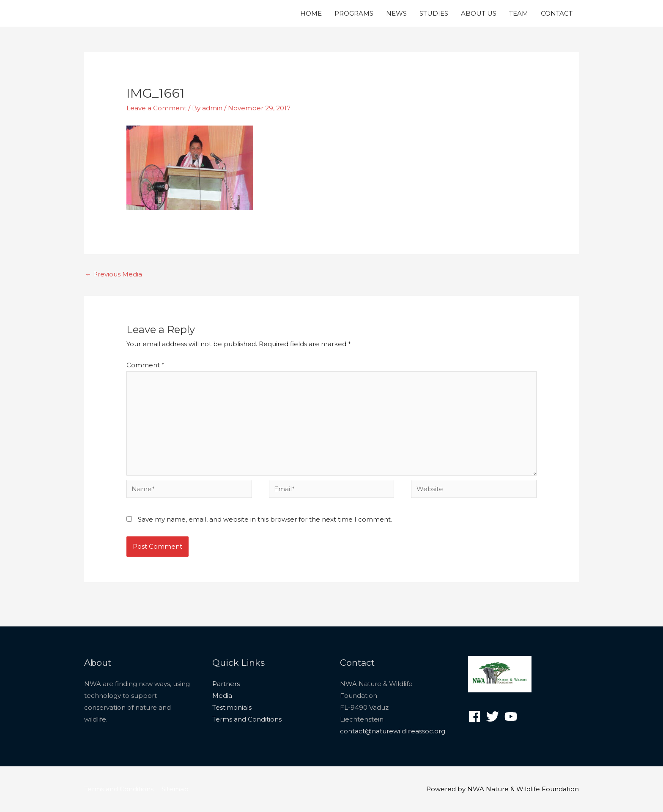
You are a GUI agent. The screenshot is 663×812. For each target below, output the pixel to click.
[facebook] (476, 716)
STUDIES (434, 13)
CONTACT (557, 13)
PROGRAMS (354, 13)
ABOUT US (479, 13)
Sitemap (175, 789)
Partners (226, 684)
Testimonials (232, 707)
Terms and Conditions (247, 719)
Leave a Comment (156, 108)
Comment (145, 365)
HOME (311, 13)
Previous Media (114, 274)
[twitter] (495, 716)
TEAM (519, 13)
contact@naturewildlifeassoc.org (393, 731)
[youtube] (513, 716)
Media (222, 696)
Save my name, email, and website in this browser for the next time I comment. (265, 519)
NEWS (396, 13)
